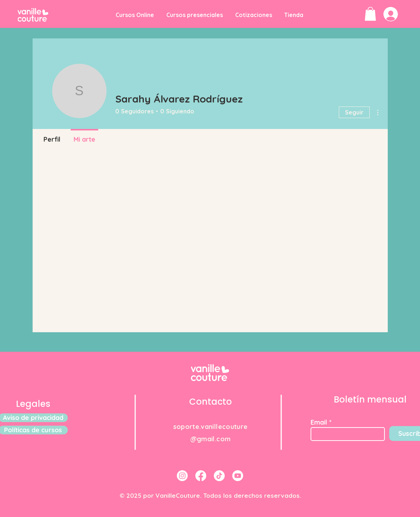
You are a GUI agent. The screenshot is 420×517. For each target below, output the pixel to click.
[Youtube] (238, 476)
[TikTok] (219, 476)
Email (319, 422)
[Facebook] (201, 476)
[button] (370, 14)
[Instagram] (182, 476)
